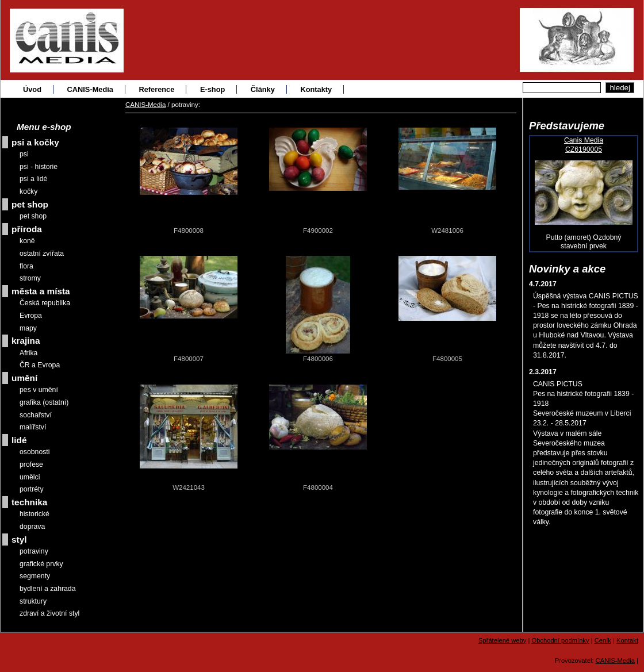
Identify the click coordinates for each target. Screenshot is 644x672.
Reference (156, 89)
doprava (32, 527)
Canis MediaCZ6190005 (584, 145)
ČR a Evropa (40, 365)
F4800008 (189, 231)
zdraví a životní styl (49, 613)
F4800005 (447, 359)
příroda (27, 229)
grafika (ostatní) (44, 402)
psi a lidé (33, 179)
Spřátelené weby (502, 640)
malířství (33, 427)
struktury (33, 601)
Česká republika (45, 303)
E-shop (212, 89)
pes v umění (39, 390)
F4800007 (189, 359)
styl (19, 539)
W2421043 (189, 487)
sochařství (36, 415)
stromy (30, 278)
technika (29, 502)
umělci (30, 477)
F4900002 (318, 231)
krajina (26, 341)
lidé (19, 440)
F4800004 (318, 487)
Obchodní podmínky (560, 640)
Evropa (31, 316)
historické (34, 514)
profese (31, 464)
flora (26, 266)
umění (24, 378)
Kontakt (627, 640)
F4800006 (318, 359)
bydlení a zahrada (48, 589)
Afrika (28, 353)
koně (27, 241)
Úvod (32, 89)
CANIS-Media (90, 89)
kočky (28, 191)
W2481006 (447, 231)
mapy (28, 328)
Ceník (603, 640)
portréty (32, 489)
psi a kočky (35, 142)
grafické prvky (41, 564)
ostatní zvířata (42, 254)
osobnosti (35, 452)
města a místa (41, 291)
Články (263, 89)
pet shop (30, 204)
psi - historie (39, 167)
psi (24, 154)
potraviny (34, 551)
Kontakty (316, 89)
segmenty (35, 576)
